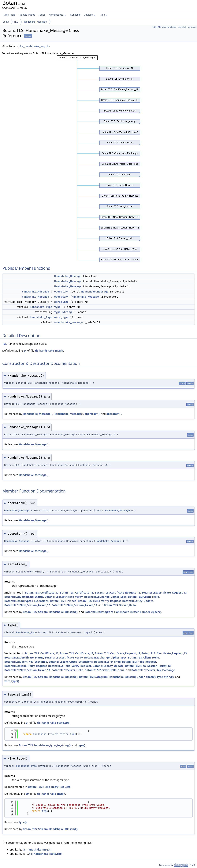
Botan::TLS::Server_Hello (120, 605)
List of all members (187, 27)
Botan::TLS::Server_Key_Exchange (153, 670)
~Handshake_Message (68, 322)
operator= (61, 292)
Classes (90, 15)
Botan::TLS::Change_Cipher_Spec (105, 597)
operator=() (92, 414)
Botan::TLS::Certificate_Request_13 (164, 593)
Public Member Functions (164, 27)
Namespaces (57, 15)
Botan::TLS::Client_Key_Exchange (26, 662)
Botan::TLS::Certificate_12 (42, 593)
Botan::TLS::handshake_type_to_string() (45, 745)
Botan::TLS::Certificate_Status (24, 597)
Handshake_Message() (37, 414)
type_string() (165, 677)
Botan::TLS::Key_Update (138, 601)
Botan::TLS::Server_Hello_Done (105, 670)
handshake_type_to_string (51, 734)
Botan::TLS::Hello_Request (139, 662)
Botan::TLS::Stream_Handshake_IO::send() (50, 612)
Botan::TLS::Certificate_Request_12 (117, 593)
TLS (16, 22)
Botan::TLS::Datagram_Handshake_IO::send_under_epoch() (123, 612)
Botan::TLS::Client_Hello (143, 597)
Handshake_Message (35, 22)
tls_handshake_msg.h (33, 46)
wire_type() (12, 681)
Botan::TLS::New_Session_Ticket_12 (27, 605)
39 (27, 794)
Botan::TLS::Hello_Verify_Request (99, 601)
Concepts (75, 15)
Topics (42, 15)
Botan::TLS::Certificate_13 (76, 593)
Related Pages (27, 15)
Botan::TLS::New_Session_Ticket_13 (74, 605)
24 (25, 351)
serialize (61, 302)
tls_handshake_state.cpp (53, 723)
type (57, 307)
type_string (63, 312)
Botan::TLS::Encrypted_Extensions (26, 601)
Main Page (9, 15)
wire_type (61, 317)
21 (27, 723)
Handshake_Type (41, 307)
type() (81, 745)
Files (104, 15)
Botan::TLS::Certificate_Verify (64, 597)
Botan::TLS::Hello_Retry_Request (26, 666)
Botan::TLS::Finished (63, 601)
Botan (6, 22)
